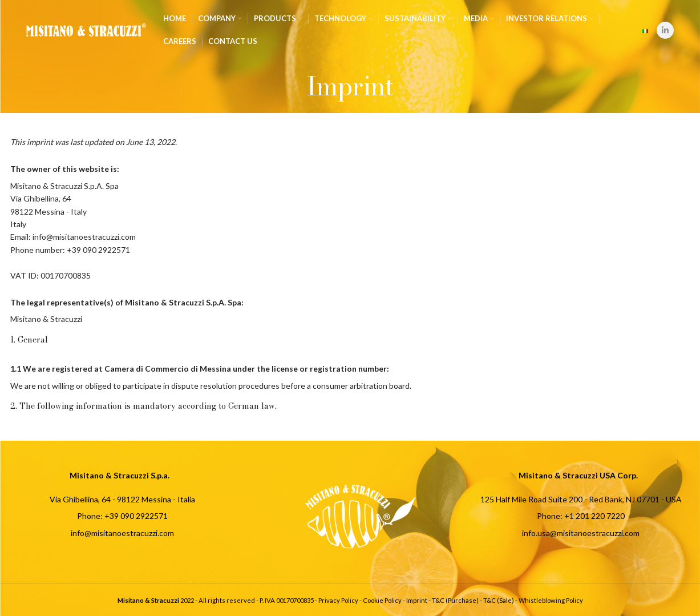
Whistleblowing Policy (551, 600)
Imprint (417, 600)
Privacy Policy (338, 600)
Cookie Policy (382, 600)
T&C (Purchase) (455, 600)
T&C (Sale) (499, 600)
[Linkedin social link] (665, 30)
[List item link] (120, 516)
